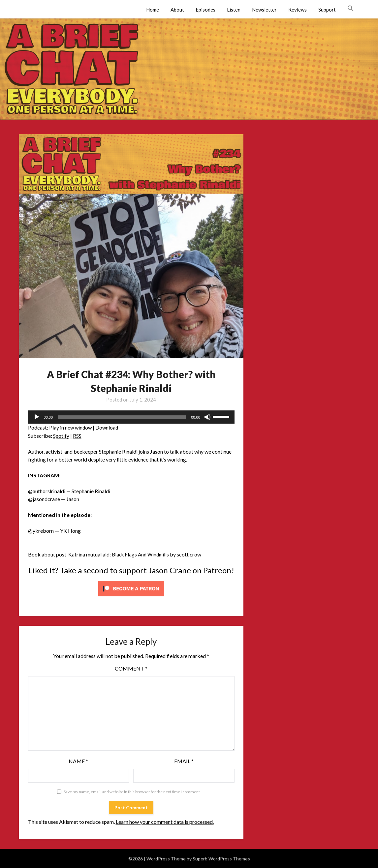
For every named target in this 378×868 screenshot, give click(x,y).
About (177, 10)
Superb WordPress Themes (221, 859)
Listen (234, 10)
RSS (78, 436)
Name (78, 761)
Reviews (298, 10)
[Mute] (207, 417)
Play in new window (71, 427)
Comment (131, 668)
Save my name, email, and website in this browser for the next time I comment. (132, 792)
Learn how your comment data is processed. (165, 822)
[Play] (37, 417)
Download (108, 427)
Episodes (205, 10)
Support (327, 10)
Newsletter (264, 10)
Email (184, 761)
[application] (131, 417)
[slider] (122, 417)
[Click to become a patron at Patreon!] (131, 598)
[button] (351, 9)
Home (153, 10)
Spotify (61, 436)
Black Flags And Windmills (142, 554)
